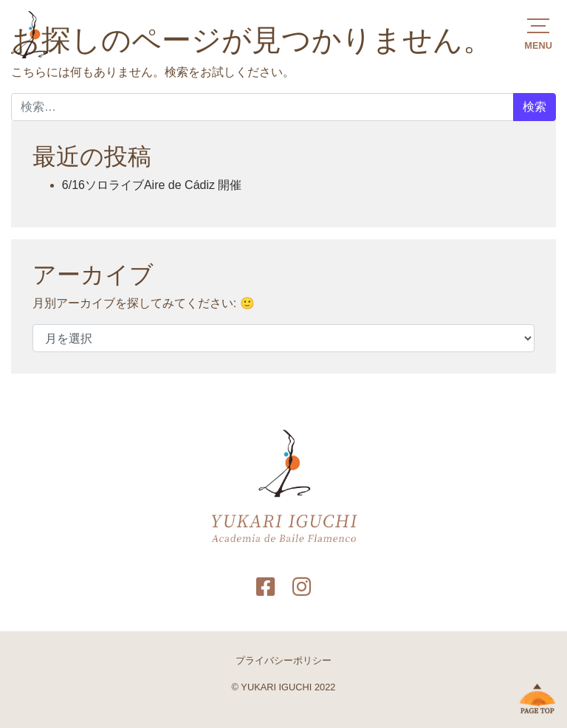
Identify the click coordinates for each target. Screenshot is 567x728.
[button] (538, 33)
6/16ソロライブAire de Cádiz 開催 (152, 185)
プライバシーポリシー (283, 660)
